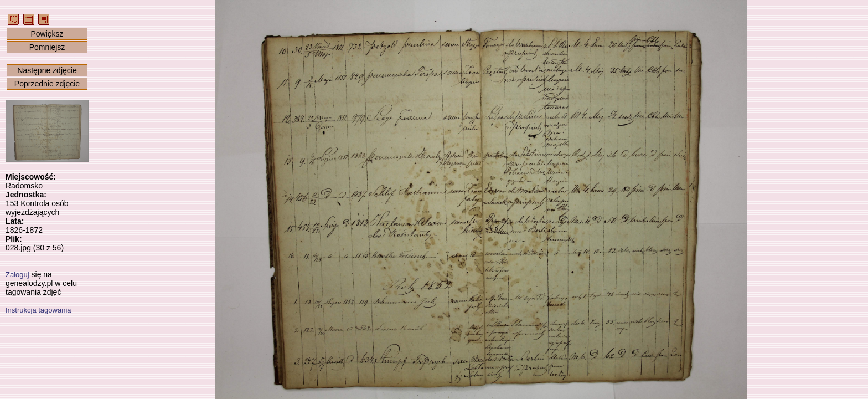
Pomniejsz (47, 47)
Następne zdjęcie (47, 70)
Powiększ (47, 34)
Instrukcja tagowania (38, 310)
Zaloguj (17, 275)
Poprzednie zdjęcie (47, 84)
